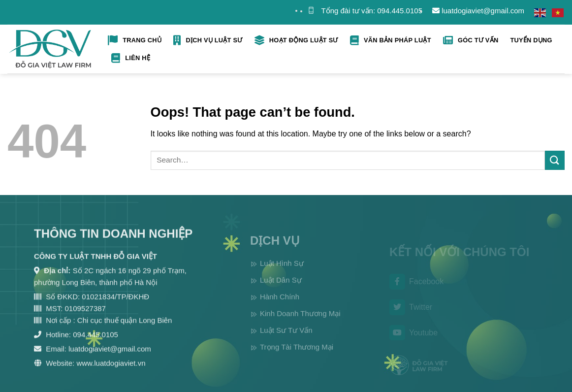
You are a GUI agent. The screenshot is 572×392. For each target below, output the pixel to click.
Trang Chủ (135, 40)
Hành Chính (280, 305)
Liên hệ (131, 58)
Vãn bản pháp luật (391, 40)
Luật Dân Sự (281, 288)
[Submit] (555, 160)
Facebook (416, 289)
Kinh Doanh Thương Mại (300, 322)
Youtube (413, 339)
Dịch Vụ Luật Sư (208, 40)
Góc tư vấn (471, 40)
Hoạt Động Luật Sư (296, 40)
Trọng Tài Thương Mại (297, 355)
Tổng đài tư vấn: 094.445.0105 (372, 11)
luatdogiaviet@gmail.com (478, 11)
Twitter (411, 314)
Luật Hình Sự (282, 272)
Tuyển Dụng (531, 40)
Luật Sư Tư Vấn (286, 339)
